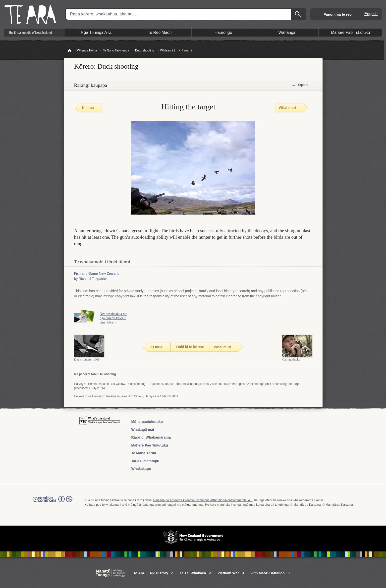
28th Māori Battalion (270, 573)
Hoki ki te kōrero (190, 347)
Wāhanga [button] (287, 32)
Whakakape (141, 469)
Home (69, 51)
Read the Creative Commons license (53, 502)
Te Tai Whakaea (196, 573)
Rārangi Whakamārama (151, 437)
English (371, 14)
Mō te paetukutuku (147, 422)
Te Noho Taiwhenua (116, 50)
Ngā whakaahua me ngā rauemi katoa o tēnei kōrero (113, 318)
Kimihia (298, 14)
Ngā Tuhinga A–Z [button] (96, 32)
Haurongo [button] (223, 32)
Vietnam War (231, 573)
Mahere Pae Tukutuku (150, 445)
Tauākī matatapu (145, 461)
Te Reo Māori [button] (160, 32)
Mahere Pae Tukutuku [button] (351, 32)
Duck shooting (145, 50)
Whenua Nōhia (87, 50)
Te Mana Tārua (144, 453)
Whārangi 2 (168, 50)
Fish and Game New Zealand (97, 273)
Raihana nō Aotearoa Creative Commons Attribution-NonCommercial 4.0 (203, 500)
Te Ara (139, 573)
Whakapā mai (143, 430)
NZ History (162, 573)
